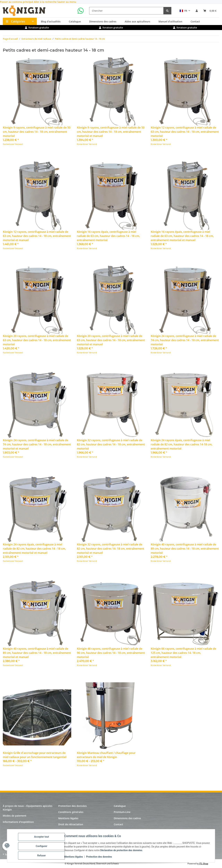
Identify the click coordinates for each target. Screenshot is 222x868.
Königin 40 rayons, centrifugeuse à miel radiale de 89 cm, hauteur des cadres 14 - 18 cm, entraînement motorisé (185, 549)
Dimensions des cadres (103, 21)
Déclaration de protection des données (125, 851)
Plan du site (65, 830)
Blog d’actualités (51, 21)
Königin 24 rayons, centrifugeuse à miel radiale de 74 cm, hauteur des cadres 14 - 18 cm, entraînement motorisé (185, 340)
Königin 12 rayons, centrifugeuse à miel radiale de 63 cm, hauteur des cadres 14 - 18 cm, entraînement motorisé (185, 132)
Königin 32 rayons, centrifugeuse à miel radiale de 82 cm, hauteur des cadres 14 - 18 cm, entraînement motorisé (111, 444)
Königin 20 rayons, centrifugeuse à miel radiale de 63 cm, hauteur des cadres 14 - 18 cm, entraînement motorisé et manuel (111, 340)
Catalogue (75, 21)
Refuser (42, 856)
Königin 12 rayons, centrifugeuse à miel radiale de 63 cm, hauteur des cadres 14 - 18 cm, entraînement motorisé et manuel (37, 236)
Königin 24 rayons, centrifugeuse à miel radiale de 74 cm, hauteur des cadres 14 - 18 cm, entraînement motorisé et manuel (37, 444)
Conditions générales (71, 812)
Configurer (42, 847)
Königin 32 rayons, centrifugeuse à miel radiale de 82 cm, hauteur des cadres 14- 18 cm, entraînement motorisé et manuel (110, 549)
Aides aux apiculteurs (137, 21)
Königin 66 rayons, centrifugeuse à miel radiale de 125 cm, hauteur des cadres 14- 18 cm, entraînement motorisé (183, 653)
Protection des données (100, 857)
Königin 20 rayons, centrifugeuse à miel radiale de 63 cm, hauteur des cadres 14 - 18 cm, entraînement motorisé (37, 340)
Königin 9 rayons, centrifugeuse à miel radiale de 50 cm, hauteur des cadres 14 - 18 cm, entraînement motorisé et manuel (111, 132)
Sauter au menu (67, 2)
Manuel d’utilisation (170, 21)
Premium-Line (122, 812)
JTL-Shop (204, 864)
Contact (195, 21)
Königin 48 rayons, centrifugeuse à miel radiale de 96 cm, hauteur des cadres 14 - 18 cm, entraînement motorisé (111, 653)
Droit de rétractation (71, 824)
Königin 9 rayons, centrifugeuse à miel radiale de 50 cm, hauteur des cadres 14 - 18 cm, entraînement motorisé (37, 132)
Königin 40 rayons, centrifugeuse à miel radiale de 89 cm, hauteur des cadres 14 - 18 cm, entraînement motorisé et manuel (37, 653)
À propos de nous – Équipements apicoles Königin (28, 808)
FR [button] (183, 11)
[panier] (210, 11)
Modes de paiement (15, 816)
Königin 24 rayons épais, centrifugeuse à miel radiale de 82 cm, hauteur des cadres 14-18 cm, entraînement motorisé (182, 444)
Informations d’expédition (18, 822)
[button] (197, 11)
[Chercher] (126, 11)
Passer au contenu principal (17, 2)
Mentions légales (74, 857)
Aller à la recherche (46, 2)
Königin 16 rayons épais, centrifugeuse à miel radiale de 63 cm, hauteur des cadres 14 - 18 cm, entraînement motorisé (108, 236)
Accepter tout (42, 838)
